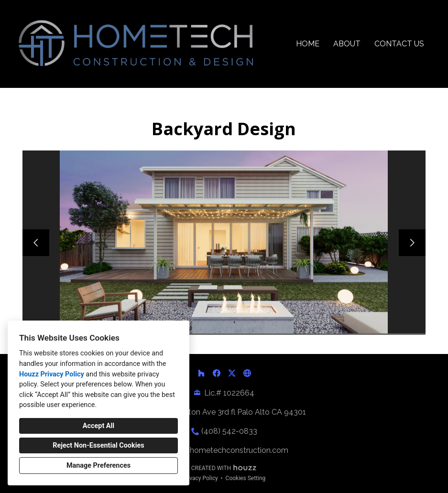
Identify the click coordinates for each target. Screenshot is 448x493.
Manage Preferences (98, 466)
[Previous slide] (36, 243)
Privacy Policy (200, 478)
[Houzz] (201, 373)
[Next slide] (412, 243)
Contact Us (399, 44)
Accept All (98, 426)
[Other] (247, 373)
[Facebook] (217, 373)
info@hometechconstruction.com (229, 450)
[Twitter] (232, 373)
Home (308, 44)
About (347, 44)
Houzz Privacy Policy (52, 374)
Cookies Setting (246, 478)
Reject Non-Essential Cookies (98, 445)
